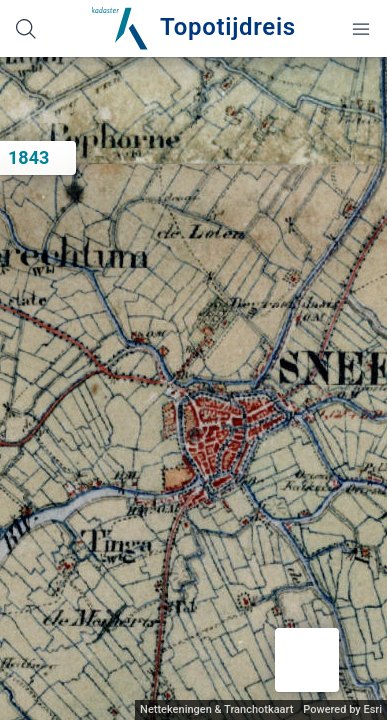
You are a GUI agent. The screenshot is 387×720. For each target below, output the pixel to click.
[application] (193, 388)
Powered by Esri (342, 709)
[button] (307, 660)
